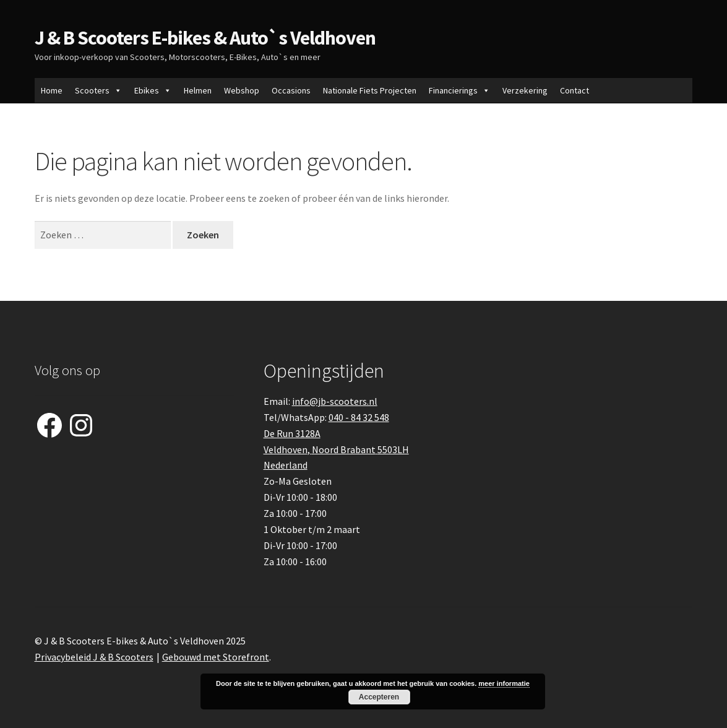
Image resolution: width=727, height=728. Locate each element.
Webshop (242, 90)
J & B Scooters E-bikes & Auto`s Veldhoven (205, 38)
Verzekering (525, 90)
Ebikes (153, 90)
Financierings (459, 90)
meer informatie (504, 683)
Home (52, 90)
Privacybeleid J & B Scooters (94, 657)
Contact (574, 90)
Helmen (198, 90)
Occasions (291, 90)
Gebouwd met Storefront (216, 657)
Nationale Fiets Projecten (370, 90)
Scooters (98, 90)
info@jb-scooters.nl (335, 401)
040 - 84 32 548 (359, 417)
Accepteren (379, 697)
